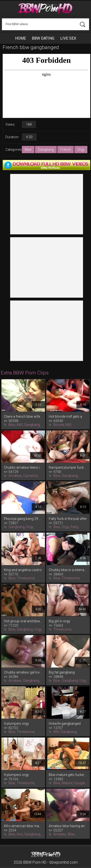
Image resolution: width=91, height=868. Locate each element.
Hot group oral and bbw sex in (23, 621)
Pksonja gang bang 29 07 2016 (23, 519)
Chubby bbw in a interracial (68, 570)
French (66, 150)
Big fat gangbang (62, 672)
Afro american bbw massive (23, 826)
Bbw (28, 150)
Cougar (79, 783)
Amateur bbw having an (67, 826)
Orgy (81, 150)
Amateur (15, 476)
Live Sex (68, 38)
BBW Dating (43, 38)
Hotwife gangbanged (65, 724)
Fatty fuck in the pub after (68, 519)
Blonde (59, 425)
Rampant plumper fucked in (68, 467)
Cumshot (30, 476)
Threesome (26, 578)
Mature (67, 783)
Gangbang (46, 150)
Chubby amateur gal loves (23, 672)
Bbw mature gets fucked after (68, 775)
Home (21, 38)
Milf (20, 425)
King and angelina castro (23, 570)
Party (74, 527)
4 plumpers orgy (16, 724)
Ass (20, 834)
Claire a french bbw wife (22, 416)
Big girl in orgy (59, 621)
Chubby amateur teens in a (23, 467)
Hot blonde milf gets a (65, 416)
